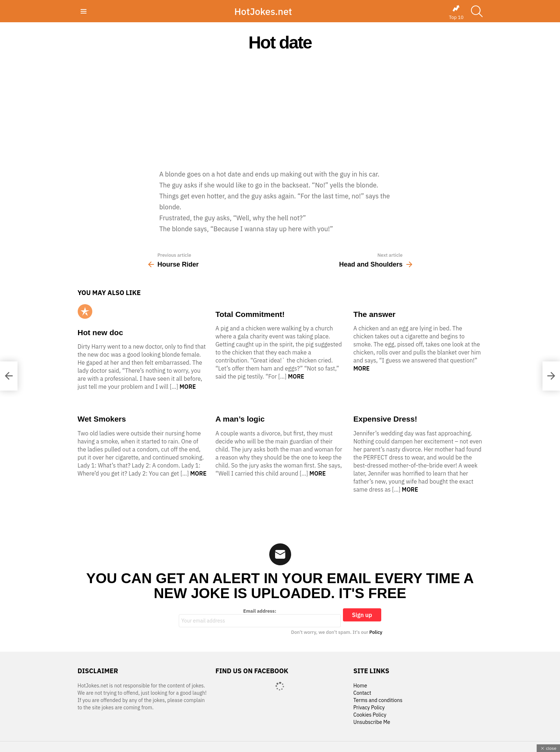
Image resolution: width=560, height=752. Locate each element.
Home (360, 686)
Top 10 (456, 12)
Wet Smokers (102, 419)
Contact (362, 693)
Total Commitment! (250, 314)
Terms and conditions (378, 700)
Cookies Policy (370, 715)
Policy (376, 632)
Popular (85, 311)
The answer (374, 314)
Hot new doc (101, 332)
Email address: (260, 618)
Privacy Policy (369, 708)
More (188, 387)
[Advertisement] (280, 110)
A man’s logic (240, 419)
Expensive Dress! (385, 419)
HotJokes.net (263, 11)
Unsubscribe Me (372, 722)
